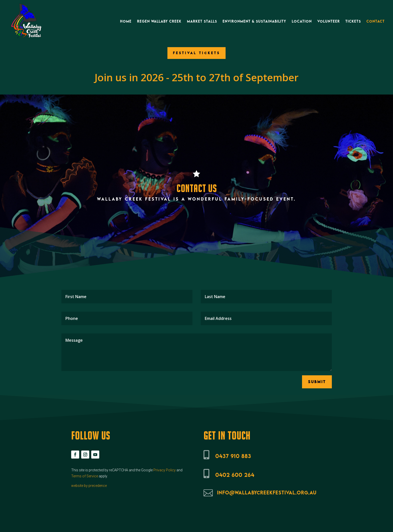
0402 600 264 (235, 475)
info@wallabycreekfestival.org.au (267, 493)
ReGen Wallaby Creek (159, 21)
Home (126, 21)
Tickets (353, 21)
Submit (317, 382)
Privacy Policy (165, 470)
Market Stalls (202, 21)
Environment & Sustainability (254, 21)
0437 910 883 (233, 456)
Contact (376, 21)
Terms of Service (85, 476)
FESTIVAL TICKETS (197, 53)
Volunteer (329, 21)
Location (302, 21)
